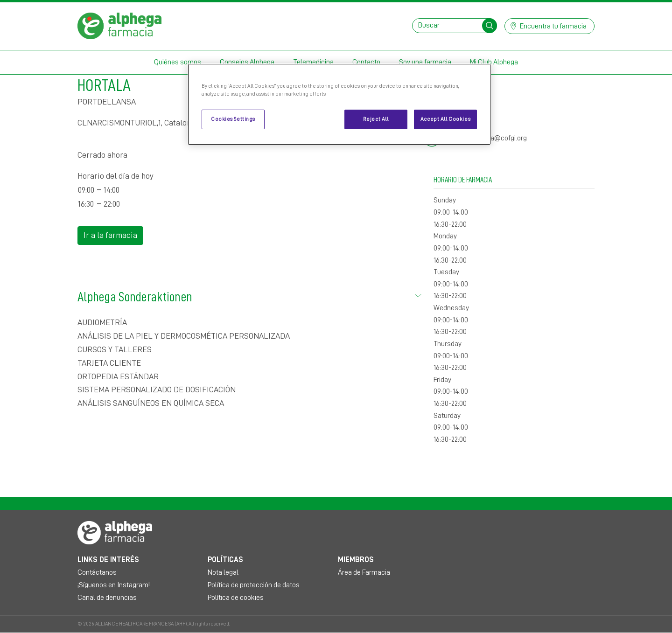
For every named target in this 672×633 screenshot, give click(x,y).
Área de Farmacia (364, 572)
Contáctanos (97, 572)
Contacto (366, 62)
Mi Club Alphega (494, 62)
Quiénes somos (178, 62)
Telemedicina (313, 62)
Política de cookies (236, 598)
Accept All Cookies (445, 119)
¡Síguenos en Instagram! (114, 585)
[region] (339, 104)
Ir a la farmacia (110, 235)
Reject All (376, 119)
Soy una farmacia (425, 62)
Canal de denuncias (107, 598)
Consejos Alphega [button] (247, 62)
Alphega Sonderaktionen (250, 295)
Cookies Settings (233, 119)
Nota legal (223, 572)
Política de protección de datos (254, 585)
